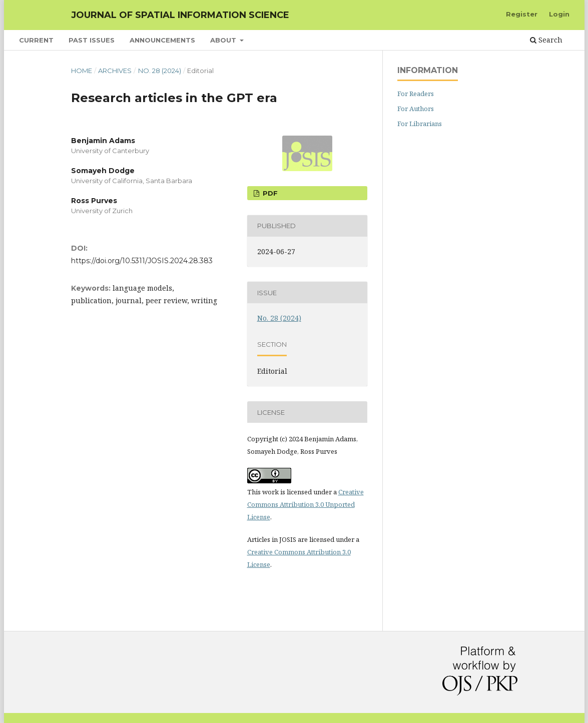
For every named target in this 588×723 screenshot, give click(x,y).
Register (522, 14)
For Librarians (420, 124)
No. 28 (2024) (160, 71)
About (224, 40)
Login (559, 14)
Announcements (162, 40)
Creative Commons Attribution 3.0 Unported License (306, 504)
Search (546, 40)
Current (36, 40)
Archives (115, 71)
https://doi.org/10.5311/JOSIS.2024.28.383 (142, 261)
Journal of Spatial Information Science (180, 15)
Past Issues (92, 40)
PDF (269, 193)
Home (82, 71)
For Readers (416, 94)
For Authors (416, 109)
